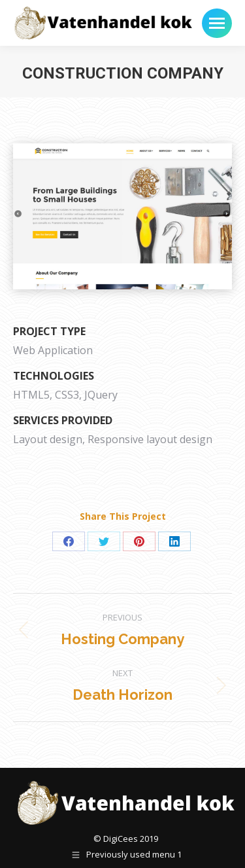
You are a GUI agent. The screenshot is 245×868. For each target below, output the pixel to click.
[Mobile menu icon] (217, 23)
